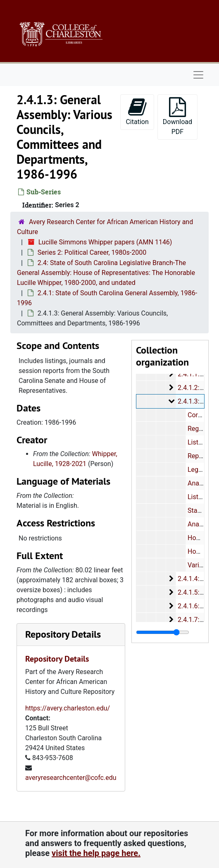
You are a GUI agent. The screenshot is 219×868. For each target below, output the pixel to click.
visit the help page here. (96, 853)
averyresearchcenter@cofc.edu (71, 778)
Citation (137, 111)
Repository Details (63, 634)
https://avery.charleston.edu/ (68, 708)
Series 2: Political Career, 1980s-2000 (92, 252)
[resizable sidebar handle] (163, 632)
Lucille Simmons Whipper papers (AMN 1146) (105, 242)
